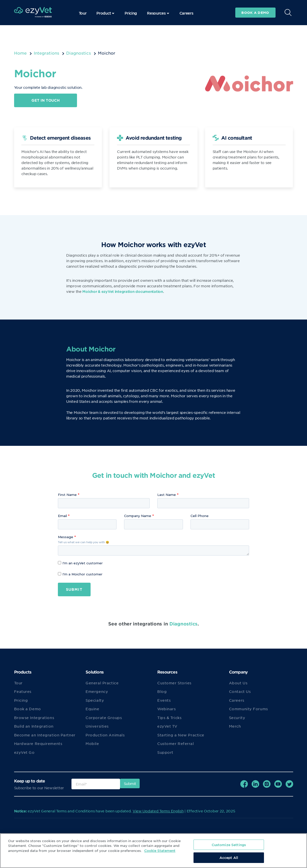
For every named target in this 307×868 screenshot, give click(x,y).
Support (165, 752)
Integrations (46, 53)
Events (164, 700)
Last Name (167, 495)
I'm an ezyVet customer (80, 563)
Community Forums (248, 709)
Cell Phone (200, 516)
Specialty (95, 700)
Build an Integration (34, 726)
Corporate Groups (104, 718)
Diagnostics (79, 53)
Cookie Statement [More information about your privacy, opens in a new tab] (160, 851)
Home (20, 53)
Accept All (229, 858)
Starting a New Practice (181, 735)
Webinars (166, 709)
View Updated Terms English (158, 811)
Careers (186, 13)
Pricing (131, 13)
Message (66, 537)
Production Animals (105, 735)
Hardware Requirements (38, 744)
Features (23, 692)
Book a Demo (28, 709)
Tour (83, 13)
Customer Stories (174, 683)
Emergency (97, 692)
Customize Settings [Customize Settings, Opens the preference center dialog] (229, 845)
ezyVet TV (167, 726)
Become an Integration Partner (45, 735)
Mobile (92, 744)
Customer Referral (176, 744)
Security (237, 718)
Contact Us (240, 692)
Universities (97, 726)
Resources (158, 13)
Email (62, 516)
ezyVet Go (24, 752)
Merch (235, 726)
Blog (162, 692)
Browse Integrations (34, 718)
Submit (74, 589)
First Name (67, 495)
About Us (238, 683)
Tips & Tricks (169, 718)
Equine (92, 709)
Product (105, 13)
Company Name (138, 516)
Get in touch (46, 100)
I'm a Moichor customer (80, 574)
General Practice (102, 683)
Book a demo (255, 13)
